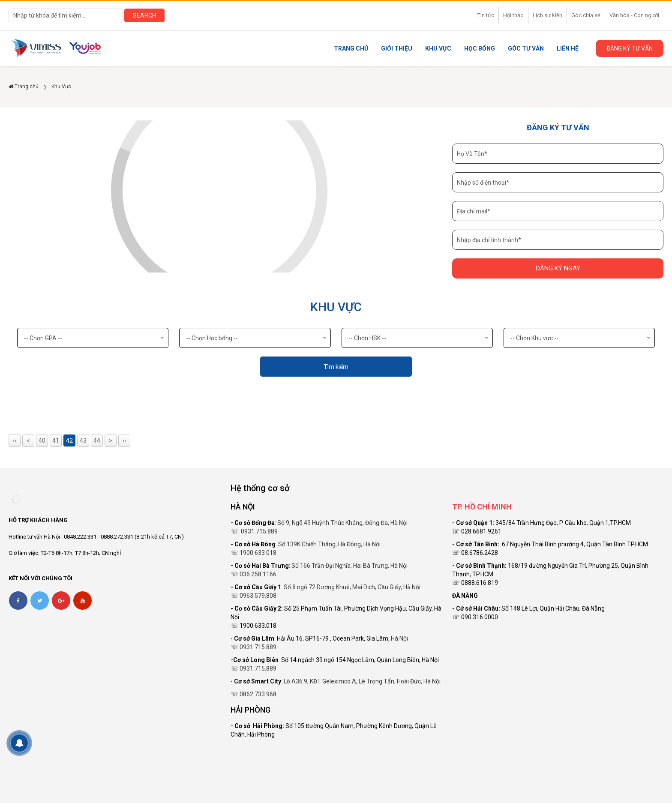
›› (124, 440)
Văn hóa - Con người (634, 15)
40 (42, 440)
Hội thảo (513, 15)
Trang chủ (351, 48)
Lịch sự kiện (547, 15)
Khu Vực (438, 48)
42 (69, 440)
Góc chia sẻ (586, 15)
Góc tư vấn (526, 48)
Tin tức (486, 15)
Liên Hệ (568, 48)
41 (56, 440)
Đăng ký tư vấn (630, 48)
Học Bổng (480, 48)
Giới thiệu (397, 48)
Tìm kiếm (336, 367)
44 (97, 440)
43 (83, 440)
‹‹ (15, 440)
